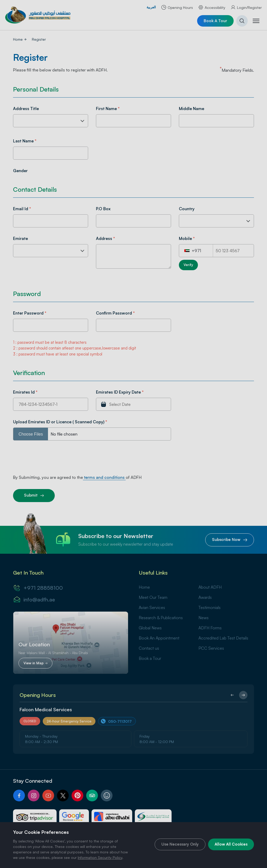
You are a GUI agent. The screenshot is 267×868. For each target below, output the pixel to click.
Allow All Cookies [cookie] (231, 844)
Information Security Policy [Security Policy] (100, 857)
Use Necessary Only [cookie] (180, 844)
